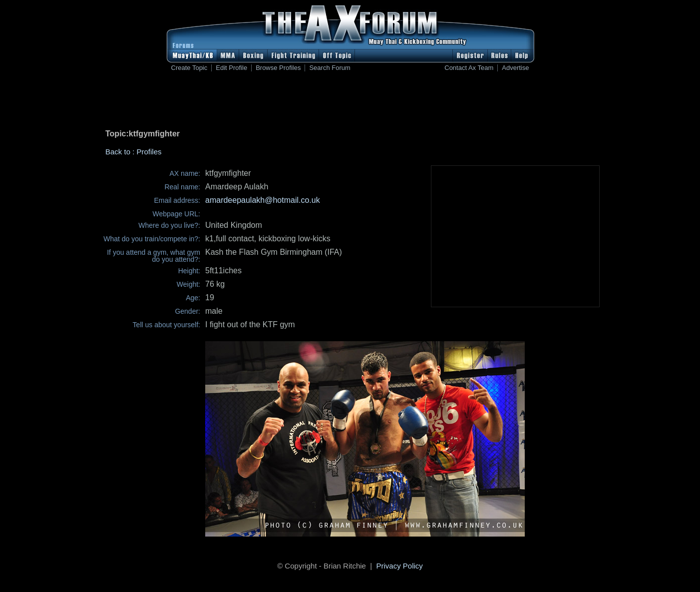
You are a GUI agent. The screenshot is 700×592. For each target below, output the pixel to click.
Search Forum (330, 68)
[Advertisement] (350, 102)
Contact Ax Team (469, 68)
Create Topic (189, 68)
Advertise (515, 68)
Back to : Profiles (134, 152)
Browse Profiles (278, 68)
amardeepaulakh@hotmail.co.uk (263, 200)
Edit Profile (231, 68)
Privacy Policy (400, 566)
